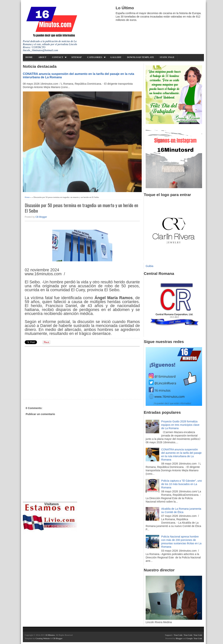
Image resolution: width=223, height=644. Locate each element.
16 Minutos (50, 635)
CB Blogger (41, 217)
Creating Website (43, 638)
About (42, 57)
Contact (58, 57)
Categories (95, 57)
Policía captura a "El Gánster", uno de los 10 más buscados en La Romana (182, 484)
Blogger (179, 638)
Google (189, 638)
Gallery (116, 57)
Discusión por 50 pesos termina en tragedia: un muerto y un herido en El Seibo (81, 208)
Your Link (178, 635)
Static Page (167, 57)
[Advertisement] (54, 372)
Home (29, 57)
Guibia (149, 266)
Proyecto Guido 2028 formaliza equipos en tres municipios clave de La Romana (180, 425)
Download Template (141, 57)
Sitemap (77, 57)
